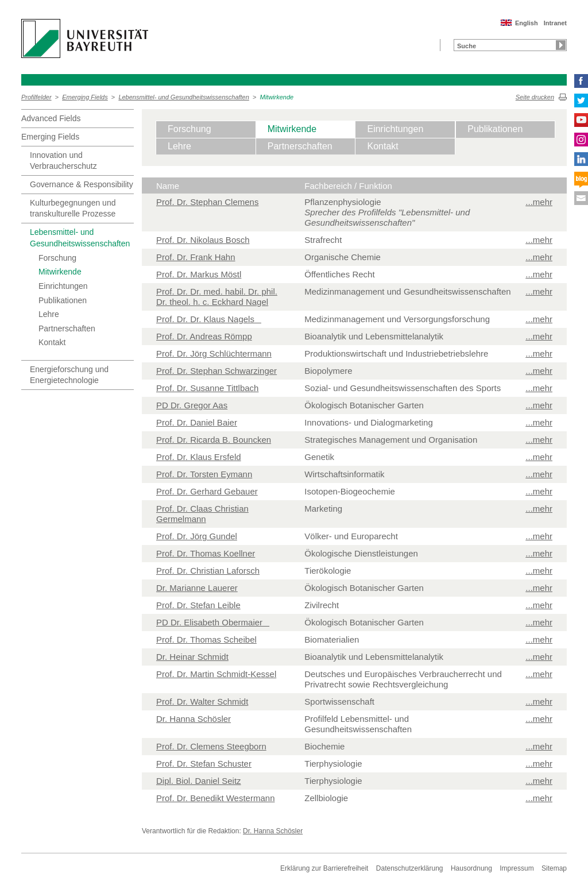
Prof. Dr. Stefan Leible (198, 605)
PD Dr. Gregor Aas (192, 405)
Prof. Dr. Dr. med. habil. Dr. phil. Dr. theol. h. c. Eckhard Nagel (217, 297)
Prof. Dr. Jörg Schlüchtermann (214, 353)
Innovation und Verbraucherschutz (63, 161)
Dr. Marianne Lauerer (197, 588)
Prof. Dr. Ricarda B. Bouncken (214, 440)
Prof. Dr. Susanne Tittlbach (207, 388)
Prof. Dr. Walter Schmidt (202, 701)
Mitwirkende (277, 97)
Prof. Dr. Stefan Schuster (204, 764)
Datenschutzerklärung (410, 868)
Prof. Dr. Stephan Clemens (207, 202)
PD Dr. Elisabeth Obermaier (213, 622)
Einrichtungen (63, 286)
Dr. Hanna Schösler (194, 719)
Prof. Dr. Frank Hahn (196, 257)
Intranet (555, 23)
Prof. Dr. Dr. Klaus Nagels (209, 319)
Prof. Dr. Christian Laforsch (208, 571)
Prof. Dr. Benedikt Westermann (215, 798)
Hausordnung (471, 868)
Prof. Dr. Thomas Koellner (206, 553)
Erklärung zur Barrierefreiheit (324, 868)
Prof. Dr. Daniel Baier (197, 422)
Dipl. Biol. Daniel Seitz (199, 781)
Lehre (49, 314)
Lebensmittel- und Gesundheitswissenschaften (183, 97)
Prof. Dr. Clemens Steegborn (211, 746)
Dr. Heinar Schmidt (192, 657)
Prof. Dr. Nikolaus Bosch (203, 240)
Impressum (517, 868)
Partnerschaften (67, 328)
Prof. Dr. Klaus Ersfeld (199, 457)
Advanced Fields (51, 118)
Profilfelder (36, 97)
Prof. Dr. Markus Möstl (199, 274)
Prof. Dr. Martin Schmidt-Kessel (216, 674)
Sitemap (554, 868)
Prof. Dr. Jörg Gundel (197, 536)
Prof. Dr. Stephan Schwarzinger (216, 371)
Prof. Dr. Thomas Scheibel (206, 639)
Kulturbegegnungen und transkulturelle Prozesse (73, 208)
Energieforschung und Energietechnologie (69, 375)
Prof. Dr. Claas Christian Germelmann (202, 514)
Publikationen (63, 300)
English (527, 23)
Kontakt (52, 342)
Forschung (57, 258)
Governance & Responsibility (82, 184)
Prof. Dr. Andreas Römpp (204, 336)
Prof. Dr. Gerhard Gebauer (207, 491)
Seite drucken (535, 97)
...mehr (539, 202)
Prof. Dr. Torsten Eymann (204, 474)
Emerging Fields (85, 97)
